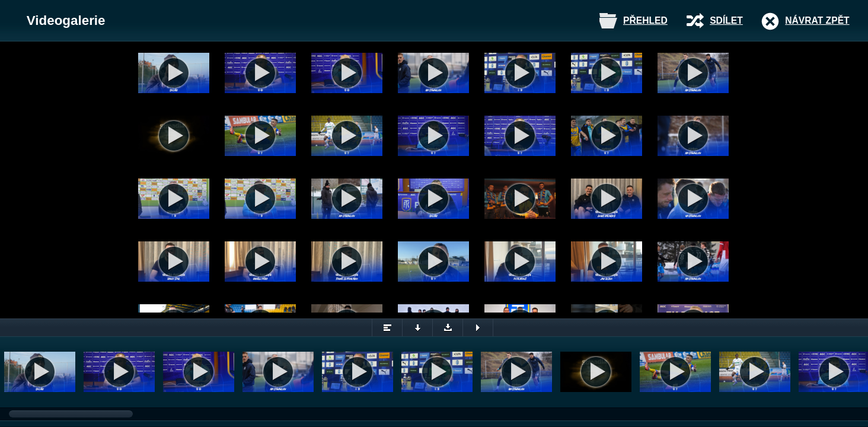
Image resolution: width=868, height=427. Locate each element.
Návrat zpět (817, 20)
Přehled (645, 20)
